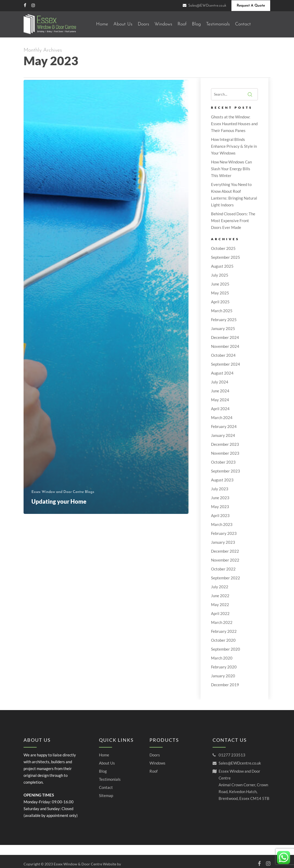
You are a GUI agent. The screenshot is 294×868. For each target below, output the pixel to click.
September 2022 (226, 578)
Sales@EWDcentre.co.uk (240, 763)
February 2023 (224, 533)
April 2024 (220, 409)
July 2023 (220, 489)
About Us (107, 763)
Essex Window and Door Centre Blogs (63, 492)
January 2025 (223, 328)
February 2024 (224, 426)
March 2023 (222, 524)
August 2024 (222, 373)
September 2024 (226, 364)
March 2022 (222, 622)
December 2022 (225, 551)
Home (104, 755)
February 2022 (224, 631)
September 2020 (226, 649)
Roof (154, 771)
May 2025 (220, 293)
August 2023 (222, 480)
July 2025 (220, 275)
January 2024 (223, 435)
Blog (103, 771)
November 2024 (225, 346)
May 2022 (220, 605)
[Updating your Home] (106, 297)
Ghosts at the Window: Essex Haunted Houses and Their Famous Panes (234, 124)
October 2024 (223, 355)
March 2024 (222, 417)
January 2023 (223, 542)
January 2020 (223, 676)
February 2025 (224, 320)
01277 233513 (232, 755)
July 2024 (220, 382)
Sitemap (106, 795)
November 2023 (225, 453)
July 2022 (220, 587)
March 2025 (222, 311)
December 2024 (225, 337)
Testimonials (110, 779)
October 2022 (223, 569)
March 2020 (222, 658)
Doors (155, 755)
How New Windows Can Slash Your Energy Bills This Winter (231, 169)
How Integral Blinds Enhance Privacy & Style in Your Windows (234, 146)
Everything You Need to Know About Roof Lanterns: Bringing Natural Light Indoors (234, 195)
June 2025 (220, 284)
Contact (106, 787)
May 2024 (220, 400)
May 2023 (220, 507)
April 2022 (220, 613)
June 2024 (220, 391)
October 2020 (223, 640)
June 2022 (220, 596)
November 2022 (225, 560)
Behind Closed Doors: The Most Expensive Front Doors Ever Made (233, 221)
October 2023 (223, 462)
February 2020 (224, 667)
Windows (157, 763)
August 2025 (222, 266)
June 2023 (220, 498)
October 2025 (223, 248)
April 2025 (220, 302)
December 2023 (225, 444)
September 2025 (226, 257)
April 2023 (220, 515)
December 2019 (225, 685)
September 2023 (226, 471)
